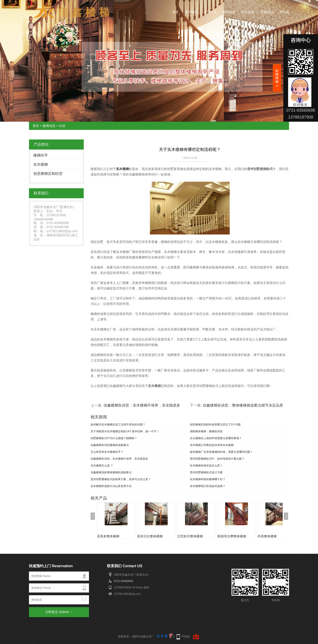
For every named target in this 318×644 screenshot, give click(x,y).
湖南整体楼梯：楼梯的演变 (206, 431)
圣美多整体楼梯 (108, 536)
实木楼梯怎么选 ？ (102, 466)
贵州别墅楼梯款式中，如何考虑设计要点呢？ (217, 459)
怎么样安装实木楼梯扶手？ (107, 452)
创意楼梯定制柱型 (48, 174)
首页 (175, 12)
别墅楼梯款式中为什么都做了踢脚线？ (114, 438)
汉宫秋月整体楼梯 (190, 536)
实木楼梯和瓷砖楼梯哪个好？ (208, 479)
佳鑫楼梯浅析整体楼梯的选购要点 (111, 472)
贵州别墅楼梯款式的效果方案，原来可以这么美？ (121, 479)
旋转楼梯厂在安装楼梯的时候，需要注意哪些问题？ (221, 452)
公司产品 (210, 12)
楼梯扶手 (41, 155)
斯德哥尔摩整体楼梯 (232, 536)
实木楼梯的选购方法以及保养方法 (111, 486)
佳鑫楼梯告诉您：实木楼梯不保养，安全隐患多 (142, 405)
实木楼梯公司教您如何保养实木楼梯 (212, 445)
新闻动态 (229, 12)
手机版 (186, 636)
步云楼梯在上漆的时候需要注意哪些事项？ (216, 438)
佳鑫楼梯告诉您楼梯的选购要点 (110, 445)
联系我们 (267, 12)
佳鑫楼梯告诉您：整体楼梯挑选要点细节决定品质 (243, 405)
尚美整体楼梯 (267, 536)
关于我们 (191, 12)
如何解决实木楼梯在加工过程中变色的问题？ (118, 425)
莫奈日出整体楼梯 (150, 536)
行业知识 (248, 12)
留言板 (284, 12)
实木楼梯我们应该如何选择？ (208, 486)
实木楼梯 (41, 164)
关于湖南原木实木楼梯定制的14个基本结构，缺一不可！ (125, 431)
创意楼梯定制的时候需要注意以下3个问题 (215, 425)
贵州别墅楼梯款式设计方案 (206, 472)
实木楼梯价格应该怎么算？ (206, 466)
